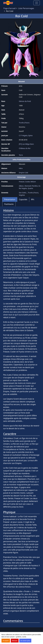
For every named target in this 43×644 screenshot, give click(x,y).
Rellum (33, 182)
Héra (21, 168)
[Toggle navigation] (37, 3)
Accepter (6, 641)
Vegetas (22, 195)
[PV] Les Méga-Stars (26, 144)
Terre (21, 155)
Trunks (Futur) (24, 123)
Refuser (15, 641)
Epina (30, 135)
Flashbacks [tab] (9, 204)
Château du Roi (25, 148)
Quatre (30, 188)
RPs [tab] (33, 199)
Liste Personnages (26, 8)
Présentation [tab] (10, 199)
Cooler (27, 182)
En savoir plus (25, 641)
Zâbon (21, 186)
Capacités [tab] (23, 199)
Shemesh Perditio (31, 186)
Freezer (22, 182)
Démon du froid (25, 101)
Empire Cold (24, 173)
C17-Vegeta (23, 135)
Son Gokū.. (23, 193)
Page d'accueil (10, 8)
